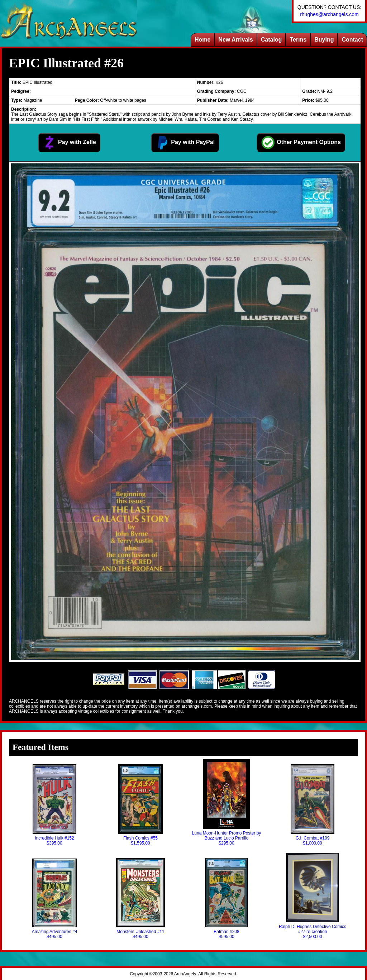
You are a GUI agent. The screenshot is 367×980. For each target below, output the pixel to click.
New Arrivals (235, 40)
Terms (298, 40)
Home (202, 40)
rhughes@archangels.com (329, 14)
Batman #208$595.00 (227, 898)
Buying (324, 40)
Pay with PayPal (185, 143)
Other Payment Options (301, 143)
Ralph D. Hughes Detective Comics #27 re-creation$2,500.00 (313, 896)
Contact (352, 40)
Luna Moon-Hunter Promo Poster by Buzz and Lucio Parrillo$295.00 (227, 802)
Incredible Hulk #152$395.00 (54, 805)
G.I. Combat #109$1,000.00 (313, 805)
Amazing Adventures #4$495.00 (55, 899)
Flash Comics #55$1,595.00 (140, 805)
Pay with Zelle (69, 143)
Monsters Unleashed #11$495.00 (141, 898)
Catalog (271, 40)
